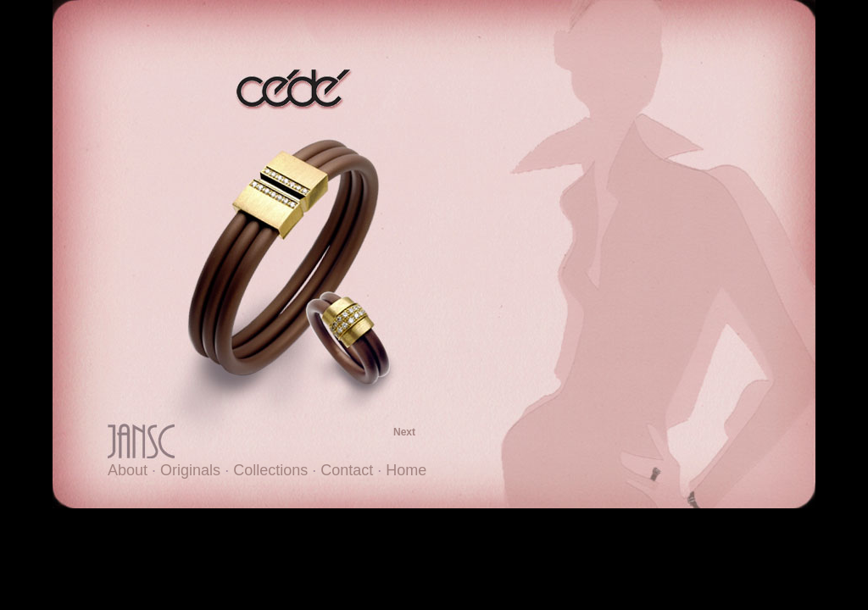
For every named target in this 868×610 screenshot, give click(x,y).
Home (406, 470)
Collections (270, 470)
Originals (190, 470)
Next (404, 432)
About (128, 470)
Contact (347, 470)
